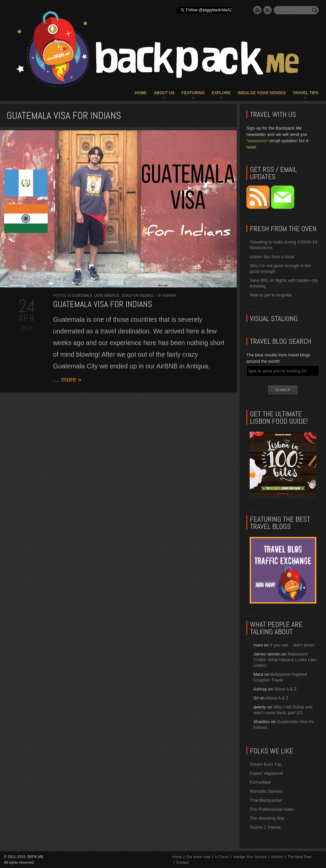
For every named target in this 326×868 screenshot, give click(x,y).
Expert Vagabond (266, 773)
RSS (268, 10)
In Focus (222, 857)
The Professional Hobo (272, 809)
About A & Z (285, 689)
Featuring (193, 93)
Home (141, 93)
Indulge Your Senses (262, 93)
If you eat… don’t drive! (292, 645)
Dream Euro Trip (265, 764)
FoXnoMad (260, 782)
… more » (67, 379)
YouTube (257, 10)
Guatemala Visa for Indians (103, 304)
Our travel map (198, 857)
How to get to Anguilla (271, 295)
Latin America (106, 296)
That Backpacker (266, 800)
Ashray (170, 296)
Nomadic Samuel (266, 791)
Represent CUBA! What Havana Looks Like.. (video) (286, 660)
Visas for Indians (137, 296)
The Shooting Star (267, 818)
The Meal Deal (300, 857)
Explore (221, 93)
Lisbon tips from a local (272, 257)
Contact (183, 862)
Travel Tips (305, 93)
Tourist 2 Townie (265, 827)
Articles (277, 857)
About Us (164, 93)
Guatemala (82, 296)
